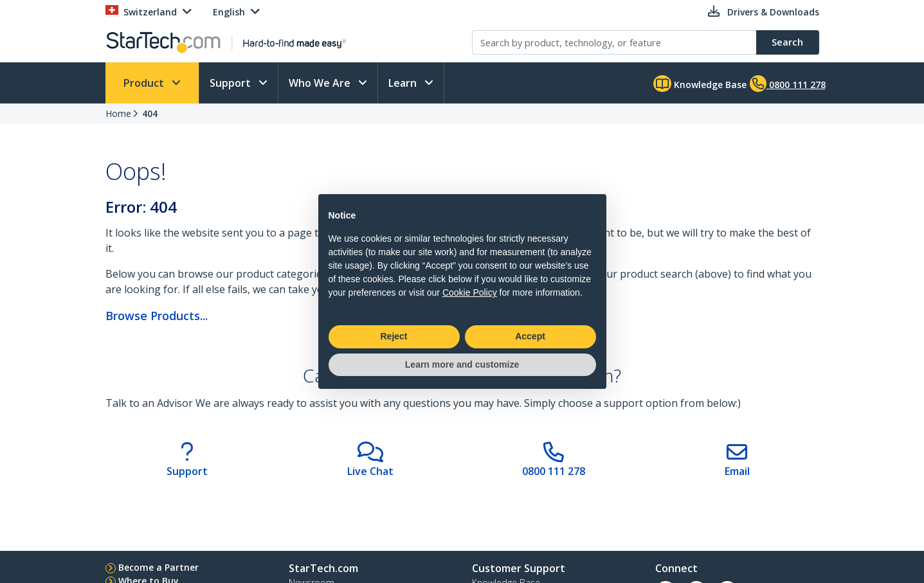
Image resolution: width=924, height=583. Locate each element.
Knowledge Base (700, 84)
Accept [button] (530, 336)
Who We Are (321, 83)
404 (150, 113)
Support (231, 83)
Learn (404, 83)
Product (145, 83)
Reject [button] (394, 336)
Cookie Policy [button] (470, 292)
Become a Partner (159, 567)
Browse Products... (157, 316)
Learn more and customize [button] (462, 364)
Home (118, 113)
